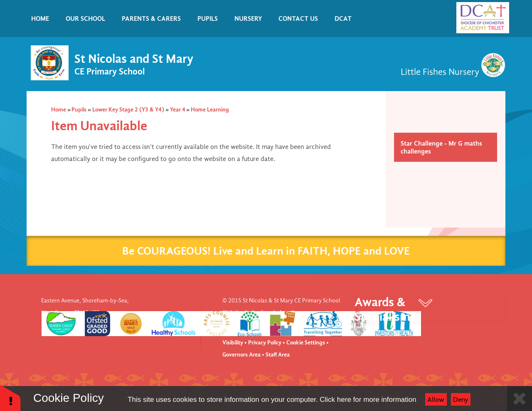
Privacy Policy (265, 343)
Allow (436, 400)
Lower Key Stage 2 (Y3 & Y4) (128, 110)
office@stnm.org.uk (109, 331)
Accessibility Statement (290, 331)
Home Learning (210, 110)
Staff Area (278, 355)
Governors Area (241, 355)
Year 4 (178, 110)
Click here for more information (368, 400)
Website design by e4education (261, 313)
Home (59, 110)
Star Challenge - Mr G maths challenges (441, 147)
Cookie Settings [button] (306, 343)
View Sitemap (239, 331)
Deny (461, 400)
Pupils (79, 110)
